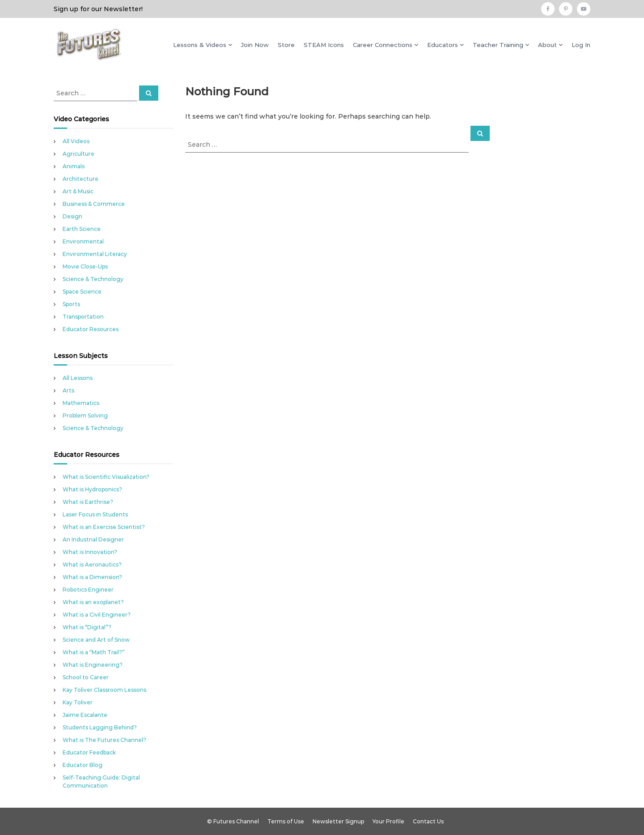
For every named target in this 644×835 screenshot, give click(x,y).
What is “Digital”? (87, 627)
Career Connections (383, 45)
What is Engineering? (93, 665)
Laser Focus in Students (95, 514)
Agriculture (78, 154)
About (547, 45)
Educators (443, 45)
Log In (581, 45)
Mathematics (81, 403)
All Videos (76, 141)
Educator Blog (83, 765)
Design (72, 216)
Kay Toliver (78, 702)
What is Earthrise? (88, 502)
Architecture (80, 179)
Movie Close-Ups (85, 266)
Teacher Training (498, 45)
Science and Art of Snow (96, 640)
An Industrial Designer (93, 539)
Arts (68, 390)
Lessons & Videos (200, 45)
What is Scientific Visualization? (106, 477)
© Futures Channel (233, 821)
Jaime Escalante (85, 715)
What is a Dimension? (92, 577)
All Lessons (78, 378)
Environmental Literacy (95, 254)
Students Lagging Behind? (100, 727)
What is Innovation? (90, 552)
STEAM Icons (324, 45)
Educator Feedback (89, 752)
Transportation (83, 317)
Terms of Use (286, 821)
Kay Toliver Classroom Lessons (104, 690)
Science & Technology (93, 279)
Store (286, 45)
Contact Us (428, 821)
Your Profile (388, 821)
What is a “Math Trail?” (94, 652)
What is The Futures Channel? (104, 740)
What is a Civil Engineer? (97, 615)
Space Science (82, 292)
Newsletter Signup (338, 821)
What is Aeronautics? (92, 564)
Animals (74, 166)
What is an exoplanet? (93, 602)
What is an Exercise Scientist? (104, 527)
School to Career (86, 677)
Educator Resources (91, 329)
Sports (71, 304)
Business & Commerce (94, 204)
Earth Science (82, 229)
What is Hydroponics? (92, 489)
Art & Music (78, 191)
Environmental (83, 241)
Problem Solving (85, 415)
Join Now (255, 45)
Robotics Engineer (88, 590)
